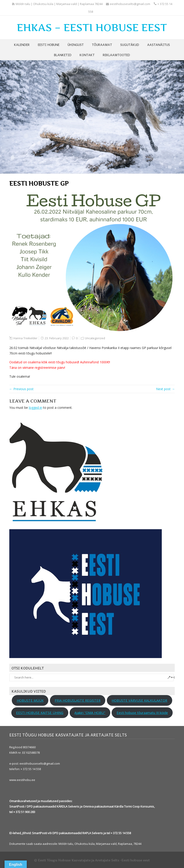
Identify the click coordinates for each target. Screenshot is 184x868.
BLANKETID (63, 55)
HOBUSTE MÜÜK (30, 700)
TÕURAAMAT (102, 45)
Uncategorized (95, 338)
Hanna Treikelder (25, 338)
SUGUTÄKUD (130, 45)
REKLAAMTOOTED (116, 55)
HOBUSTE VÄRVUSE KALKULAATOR (139, 700)
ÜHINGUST (76, 45)
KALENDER (22, 45)
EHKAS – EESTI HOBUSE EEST (92, 27)
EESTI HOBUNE (49, 45)
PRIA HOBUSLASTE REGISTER (78, 700)
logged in (36, 408)
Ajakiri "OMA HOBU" (90, 713)
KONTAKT (87, 55)
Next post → (165, 389)
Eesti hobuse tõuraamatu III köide (142, 713)
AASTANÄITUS (159, 45)
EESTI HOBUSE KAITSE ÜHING (40, 713)
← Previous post (21, 389)
